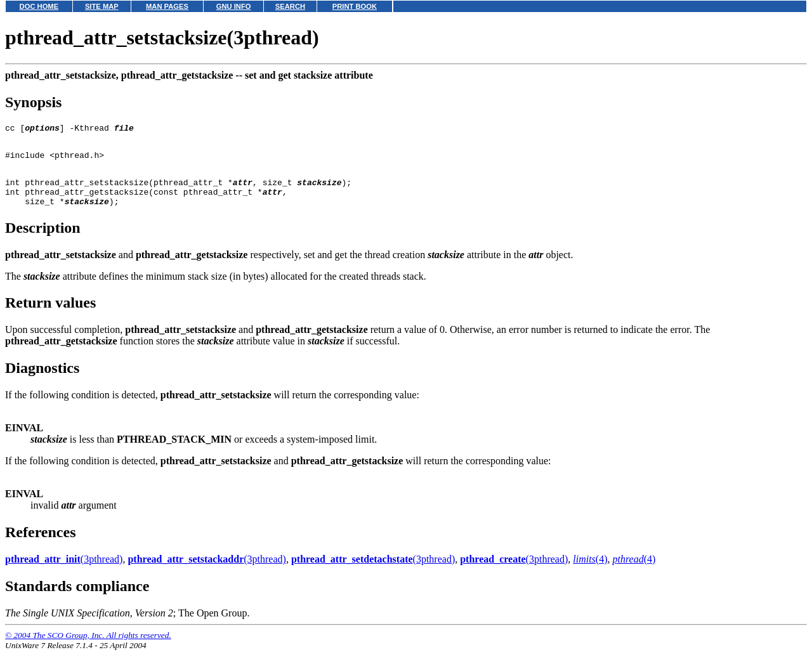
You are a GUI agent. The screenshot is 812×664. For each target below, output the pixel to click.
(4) (590, 572)
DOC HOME (39, 6)
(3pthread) (64, 572)
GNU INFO (234, 6)
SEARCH (290, 6)
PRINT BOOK (355, 6)
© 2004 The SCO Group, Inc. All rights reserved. (88, 648)
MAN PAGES (167, 6)
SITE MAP (102, 6)
